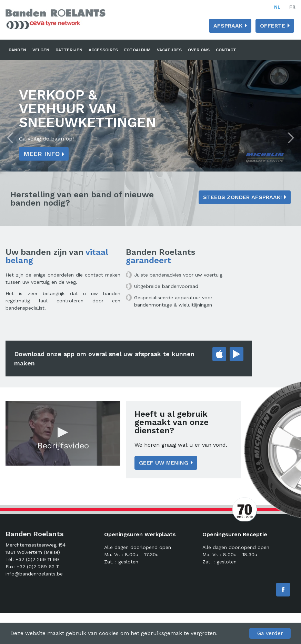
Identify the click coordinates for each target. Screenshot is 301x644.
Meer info (42, 154)
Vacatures (169, 50)
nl (277, 7)
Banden (17, 50)
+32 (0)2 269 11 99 (37, 559)
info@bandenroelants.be (34, 574)
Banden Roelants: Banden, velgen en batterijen (56, 19)
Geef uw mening (164, 463)
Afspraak (228, 26)
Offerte (273, 26)
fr (292, 7)
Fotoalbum (137, 50)
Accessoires (103, 50)
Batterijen (69, 50)
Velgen (41, 50)
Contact (226, 50)
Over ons (199, 50)
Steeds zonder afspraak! (242, 197)
